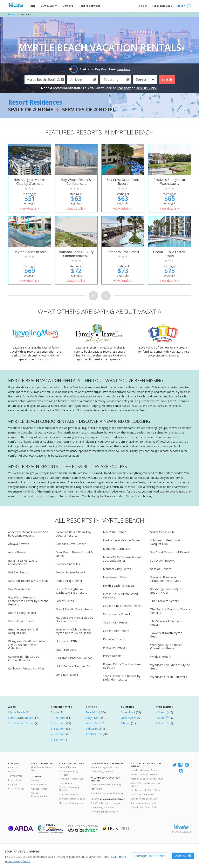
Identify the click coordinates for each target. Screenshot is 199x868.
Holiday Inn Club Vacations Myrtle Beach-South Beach (73, 631)
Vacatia (35, 780)
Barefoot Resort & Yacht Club (28, 581)
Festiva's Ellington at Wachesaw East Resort (71, 591)
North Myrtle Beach (21, 718)
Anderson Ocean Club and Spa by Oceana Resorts (28, 534)
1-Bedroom (58, 718)
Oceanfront (128, 712)
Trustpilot (117, 829)
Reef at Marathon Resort (143, 803)
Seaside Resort (161, 569)
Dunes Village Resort (70, 581)
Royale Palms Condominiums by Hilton (122, 666)
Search (167, 79)
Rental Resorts (39, 784)
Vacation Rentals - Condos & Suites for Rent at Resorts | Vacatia (16, 5)
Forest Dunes (65, 601)
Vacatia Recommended (39, 794)
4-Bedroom (58, 734)
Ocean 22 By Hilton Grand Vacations (120, 596)
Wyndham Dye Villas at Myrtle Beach (170, 667)
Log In (143, 6)
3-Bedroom (58, 729)
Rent (32, 6)
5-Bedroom (58, 739)
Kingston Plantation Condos (74, 658)
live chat (124, 88)
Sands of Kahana (67, 767)
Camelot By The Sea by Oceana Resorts (24, 658)
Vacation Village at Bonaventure (147, 779)
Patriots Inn (96, 789)
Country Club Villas (68, 564)
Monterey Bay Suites (117, 569)
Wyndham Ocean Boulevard (169, 677)
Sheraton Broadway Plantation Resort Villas (166, 579)
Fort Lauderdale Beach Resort (146, 790)
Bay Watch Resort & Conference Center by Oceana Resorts (28, 601)
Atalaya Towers (19, 544)
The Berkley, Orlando (102, 771)
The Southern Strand (21, 723)
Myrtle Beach (17, 712)
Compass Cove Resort (71, 544)
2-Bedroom (58, 723)
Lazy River (92, 718)
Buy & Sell (49, 6)
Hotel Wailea (65, 783)
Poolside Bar (94, 734)
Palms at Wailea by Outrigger (69, 773)
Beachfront (93, 712)
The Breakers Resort (164, 601)
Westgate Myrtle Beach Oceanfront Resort (166, 646)
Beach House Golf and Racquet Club (23, 631)
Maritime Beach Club (117, 549)
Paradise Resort (114, 639)
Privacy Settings (16, 789)
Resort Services (90, 6)
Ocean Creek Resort (117, 614)
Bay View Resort (19, 589)
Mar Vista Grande (115, 532)
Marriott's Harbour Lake (71, 803)
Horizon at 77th (66, 641)
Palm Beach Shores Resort (144, 770)
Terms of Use (15, 776)
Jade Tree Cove (66, 649)
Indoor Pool (93, 729)
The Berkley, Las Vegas (102, 807)
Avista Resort (17, 552)
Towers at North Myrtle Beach (166, 635)
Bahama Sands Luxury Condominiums (23, 562)
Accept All (183, 856)
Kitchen (126, 723)
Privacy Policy (15, 780)
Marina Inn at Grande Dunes (122, 540)
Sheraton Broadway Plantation (69, 789)
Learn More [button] (124, 69)
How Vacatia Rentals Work (42, 769)
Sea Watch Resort (162, 560)
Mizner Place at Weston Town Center (146, 784)
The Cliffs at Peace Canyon (104, 812)
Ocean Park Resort (116, 622)
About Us (13, 767)
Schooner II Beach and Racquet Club (165, 542)
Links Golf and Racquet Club (74, 666)
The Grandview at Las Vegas (105, 803)
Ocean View (128, 718)
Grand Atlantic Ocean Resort (75, 609)
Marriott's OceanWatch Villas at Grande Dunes (122, 559)
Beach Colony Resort (22, 613)
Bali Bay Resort (18, 572)
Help (181, 6)
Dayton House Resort (70, 572)
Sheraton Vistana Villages (72, 799)
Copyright (13, 784)
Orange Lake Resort (69, 794)
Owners (68, 6)
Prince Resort (112, 656)
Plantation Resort (115, 647)
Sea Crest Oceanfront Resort (170, 552)
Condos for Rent (40, 789)
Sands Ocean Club (162, 532)
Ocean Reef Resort (116, 631)
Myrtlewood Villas (115, 577)
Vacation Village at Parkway (105, 767)
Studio (55, 712)
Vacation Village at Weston (144, 774)
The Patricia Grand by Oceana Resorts (170, 611)
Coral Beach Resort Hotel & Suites (74, 554)
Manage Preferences (151, 856)
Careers (12, 771)
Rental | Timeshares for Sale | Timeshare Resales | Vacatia (181, 827)
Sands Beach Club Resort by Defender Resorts (122, 678)
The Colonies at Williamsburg (106, 784)
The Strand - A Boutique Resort (166, 623)
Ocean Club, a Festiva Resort (122, 606)
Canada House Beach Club (144, 799)
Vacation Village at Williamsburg (107, 793)
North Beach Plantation (118, 585)
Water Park (93, 723)
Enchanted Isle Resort (142, 794)
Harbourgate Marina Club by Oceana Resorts (74, 619)
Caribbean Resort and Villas (26, 668)
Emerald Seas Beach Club (144, 807)
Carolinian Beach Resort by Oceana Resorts (73, 534)
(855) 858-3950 (162, 6)
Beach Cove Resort (21, 621)
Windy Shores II (161, 656)
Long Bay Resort (67, 675)
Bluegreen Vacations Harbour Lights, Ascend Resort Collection (28, 645)
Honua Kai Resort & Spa (71, 779)
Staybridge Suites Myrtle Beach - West (167, 591)
